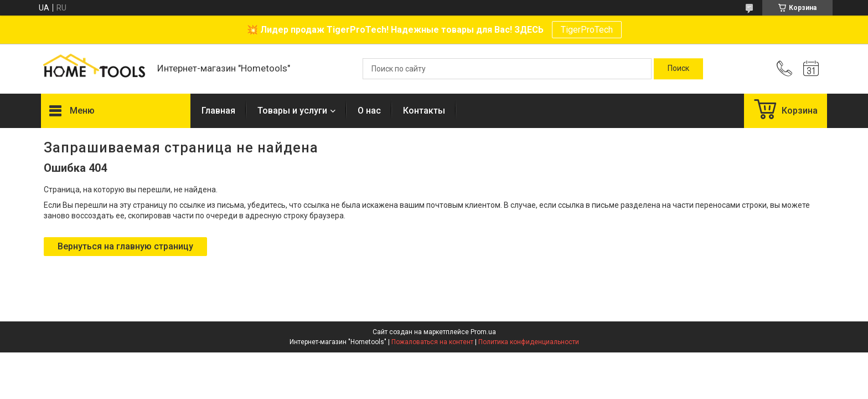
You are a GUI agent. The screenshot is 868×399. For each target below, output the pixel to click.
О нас (369, 111)
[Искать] (678, 69)
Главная (218, 111)
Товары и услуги (292, 111)
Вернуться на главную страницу (125, 246)
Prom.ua (483, 332)
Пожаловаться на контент (432, 342)
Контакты (424, 111)
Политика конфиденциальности (529, 342)
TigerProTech (587, 30)
